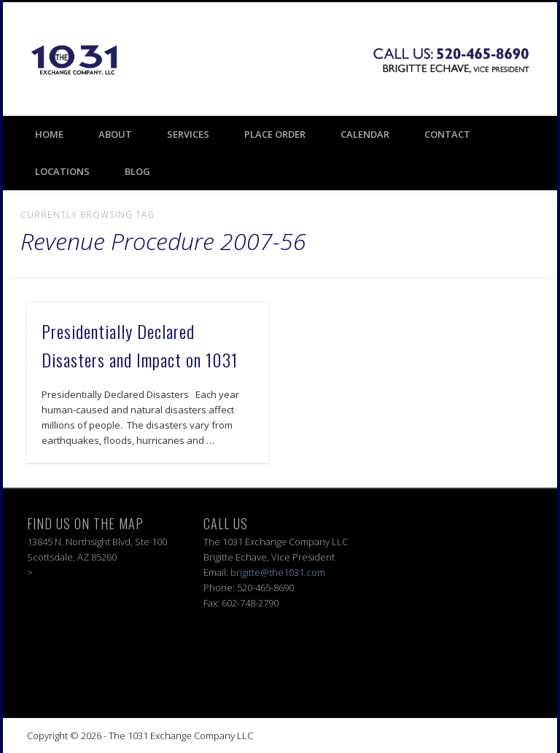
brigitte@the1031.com (278, 572)
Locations (62, 171)
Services (188, 134)
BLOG (137, 171)
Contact (447, 134)
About (115, 134)
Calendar (365, 134)
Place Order (275, 134)
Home (49, 134)
